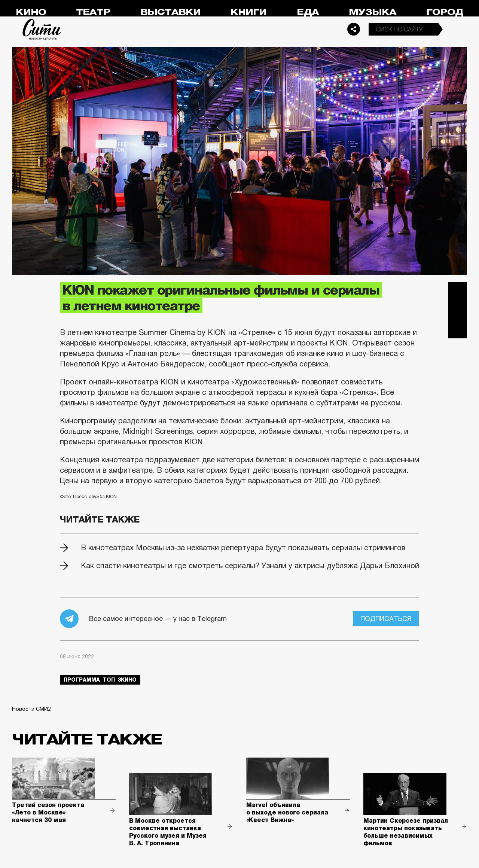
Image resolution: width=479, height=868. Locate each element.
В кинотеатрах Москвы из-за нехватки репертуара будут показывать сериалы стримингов (243, 548)
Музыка (373, 12)
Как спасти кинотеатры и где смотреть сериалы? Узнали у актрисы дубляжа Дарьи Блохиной (250, 566)
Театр (93, 12)
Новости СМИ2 (31, 709)
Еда (308, 12)
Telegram (458, 292)
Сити (42, 29)
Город (445, 12)
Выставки (170, 12)
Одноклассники (458, 329)
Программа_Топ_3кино (100, 680)
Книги (248, 12)
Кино (31, 12)
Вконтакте (458, 310)
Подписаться (386, 619)
